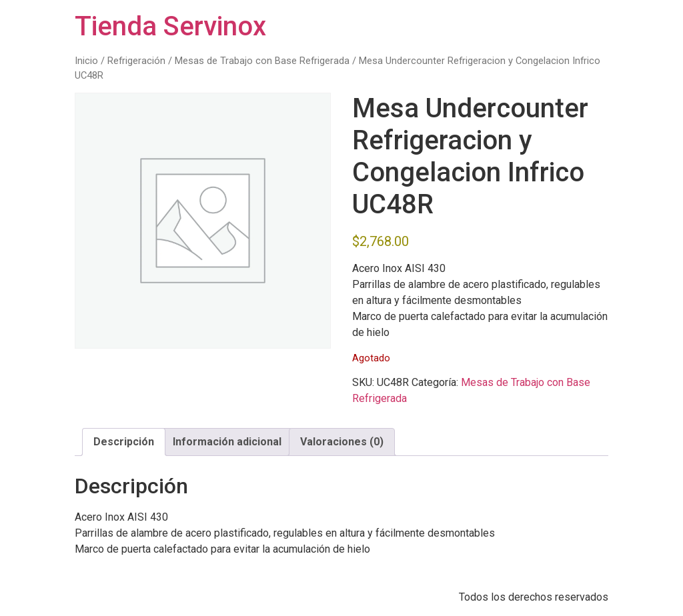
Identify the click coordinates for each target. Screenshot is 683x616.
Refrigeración (136, 61)
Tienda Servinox (170, 26)
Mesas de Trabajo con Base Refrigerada (262, 61)
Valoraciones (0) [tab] (342, 442)
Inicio (86, 61)
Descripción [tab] (124, 442)
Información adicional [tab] (227, 442)
